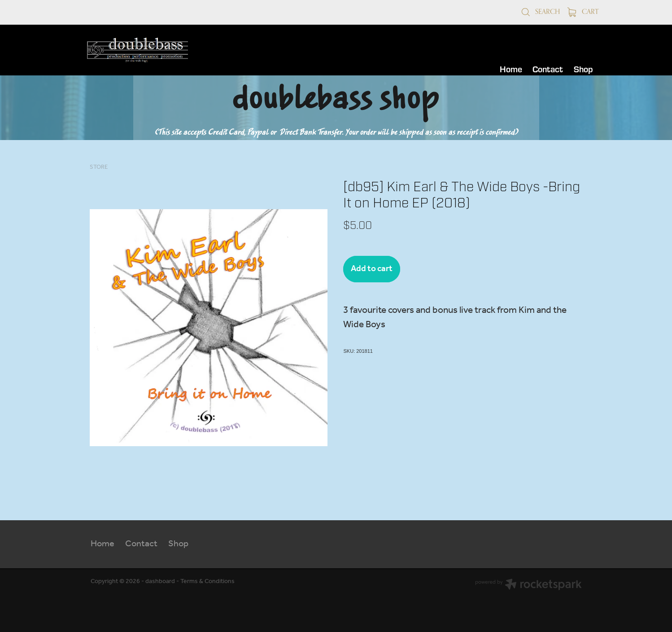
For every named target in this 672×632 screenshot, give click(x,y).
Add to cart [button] (372, 269)
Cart (583, 11)
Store (99, 167)
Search (540, 11)
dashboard (160, 582)
